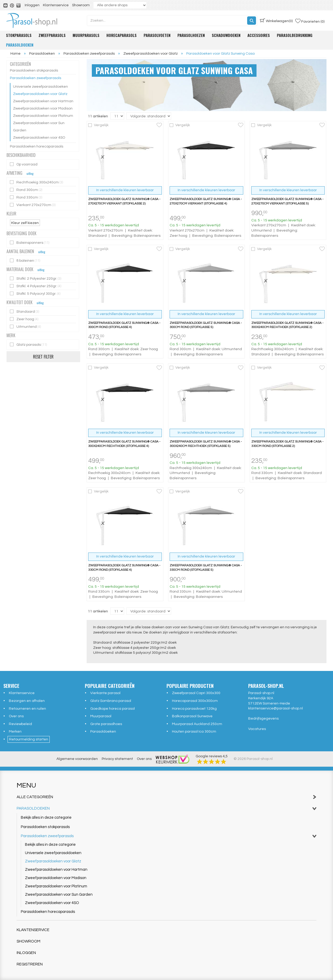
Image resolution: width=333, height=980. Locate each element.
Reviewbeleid (20, 724)
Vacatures (257, 729)
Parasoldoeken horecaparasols (37, 146)
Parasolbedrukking (295, 35)
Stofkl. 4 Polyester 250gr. (36, 286)
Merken (15, 732)
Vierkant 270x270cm (33, 205)
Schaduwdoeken (226, 35)
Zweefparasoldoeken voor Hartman (43, 101)
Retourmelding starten (29, 739)
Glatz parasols (29, 345)
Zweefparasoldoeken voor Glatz (40, 94)
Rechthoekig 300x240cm (37, 182)
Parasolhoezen (191, 35)
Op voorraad (24, 164)
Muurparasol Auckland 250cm (197, 724)
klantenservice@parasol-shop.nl (276, 708)
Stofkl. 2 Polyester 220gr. (36, 278)
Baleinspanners (30, 243)
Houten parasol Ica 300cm (194, 732)
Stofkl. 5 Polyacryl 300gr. (36, 294)
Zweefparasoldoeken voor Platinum (43, 116)
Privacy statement (117, 759)
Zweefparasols (52, 35)
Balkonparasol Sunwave (192, 716)
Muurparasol (101, 716)
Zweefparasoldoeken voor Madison (43, 108)
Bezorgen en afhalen (27, 701)
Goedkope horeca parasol (113, 709)
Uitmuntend (26, 327)
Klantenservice (56, 5)
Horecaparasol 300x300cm (195, 701)
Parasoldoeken (20, 45)
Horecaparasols (121, 35)
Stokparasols (19, 35)
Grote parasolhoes (106, 724)
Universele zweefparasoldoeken (40, 87)
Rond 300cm (26, 190)
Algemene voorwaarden (77, 759)
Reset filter (43, 357)
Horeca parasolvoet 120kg (194, 709)
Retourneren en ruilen (27, 709)
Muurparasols (86, 35)
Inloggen (32, 5)
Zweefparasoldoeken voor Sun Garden (39, 127)
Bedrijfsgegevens (263, 719)
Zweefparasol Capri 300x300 (196, 693)
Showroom (81, 5)
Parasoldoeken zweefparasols (36, 78)
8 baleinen (25, 261)
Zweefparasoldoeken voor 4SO (39, 138)
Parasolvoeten (157, 35)
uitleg (30, 173)
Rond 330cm (26, 197)
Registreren (30, 964)
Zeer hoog (24, 319)
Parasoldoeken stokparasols (34, 71)
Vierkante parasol (105, 693)
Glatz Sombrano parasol (111, 701)
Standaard (25, 312)
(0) (276, 21)
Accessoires (259, 35)
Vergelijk (101, 125)
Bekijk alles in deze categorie (46, 818)
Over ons (16, 716)
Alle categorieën (166, 797)
